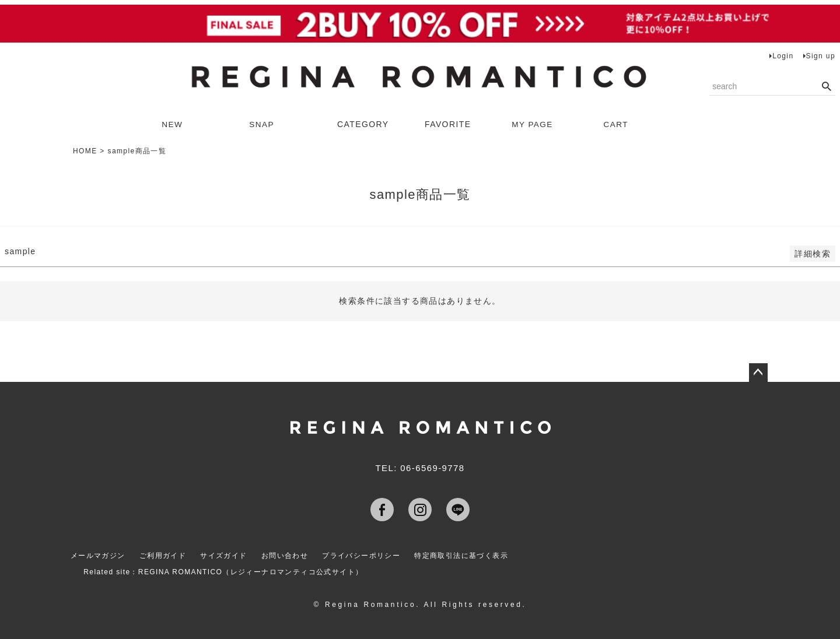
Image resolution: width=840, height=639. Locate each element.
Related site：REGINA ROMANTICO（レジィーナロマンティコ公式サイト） (224, 570)
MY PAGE (533, 124)
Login (783, 56)
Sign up (821, 56)
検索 (826, 87)
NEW (173, 124)
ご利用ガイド (163, 555)
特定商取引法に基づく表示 (463, 555)
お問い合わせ (286, 555)
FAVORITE (448, 124)
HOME (85, 151)
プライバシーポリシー (363, 555)
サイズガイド (224, 555)
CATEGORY (363, 124)
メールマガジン (97, 555)
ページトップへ (758, 373)
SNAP (262, 124)
